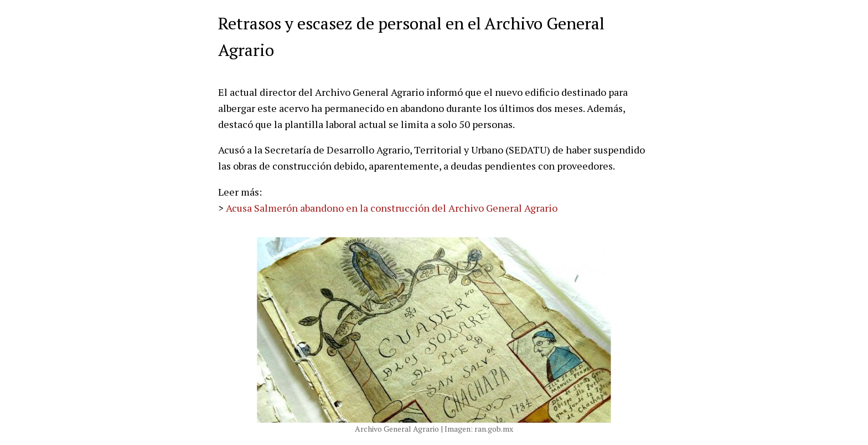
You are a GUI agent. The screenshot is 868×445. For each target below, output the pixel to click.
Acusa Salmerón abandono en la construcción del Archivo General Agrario (392, 208)
